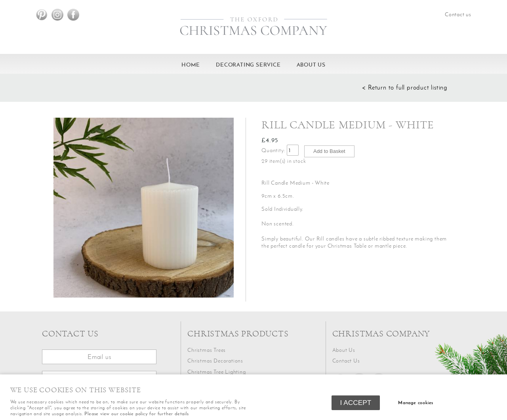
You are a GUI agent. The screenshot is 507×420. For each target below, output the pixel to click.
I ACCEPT (356, 403)
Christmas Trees (207, 350)
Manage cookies (416, 403)
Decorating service (248, 65)
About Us (311, 65)
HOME (191, 65)
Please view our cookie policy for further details (136, 414)
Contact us (458, 14)
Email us (99, 357)
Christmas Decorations (215, 361)
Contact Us (346, 361)
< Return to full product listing (405, 87)
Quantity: (273, 150)
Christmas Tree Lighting (216, 372)
